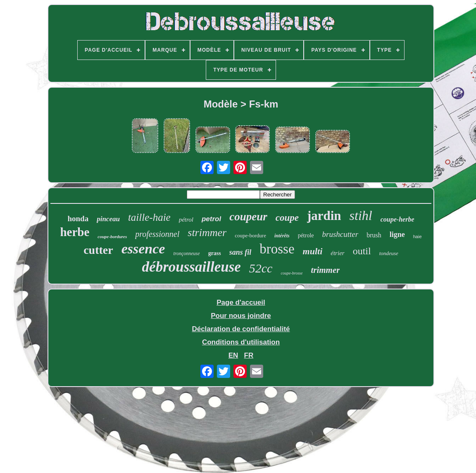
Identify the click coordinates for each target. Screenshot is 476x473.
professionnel (157, 234)
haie (418, 236)
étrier (337, 253)
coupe (287, 218)
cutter (98, 250)
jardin (324, 216)
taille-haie (149, 217)
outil (362, 251)
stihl (361, 215)
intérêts (282, 236)
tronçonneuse (186, 253)
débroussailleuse (192, 267)
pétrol (186, 220)
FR (249, 355)
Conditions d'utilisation (241, 342)
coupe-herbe (397, 219)
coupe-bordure (250, 235)
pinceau (108, 219)
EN (233, 355)
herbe (75, 232)
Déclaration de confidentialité (241, 329)
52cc (261, 268)
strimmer (207, 233)
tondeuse (389, 253)
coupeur (248, 217)
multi (313, 251)
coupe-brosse (292, 273)
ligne (397, 234)
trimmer (325, 270)
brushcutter (340, 234)
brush (374, 235)
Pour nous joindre (241, 316)
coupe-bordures (112, 236)
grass (215, 253)
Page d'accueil (241, 302)
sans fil (240, 252)
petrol (211, 219)
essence (143, 249)
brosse (277, 249)
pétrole (306, 235)
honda (78, 219)
